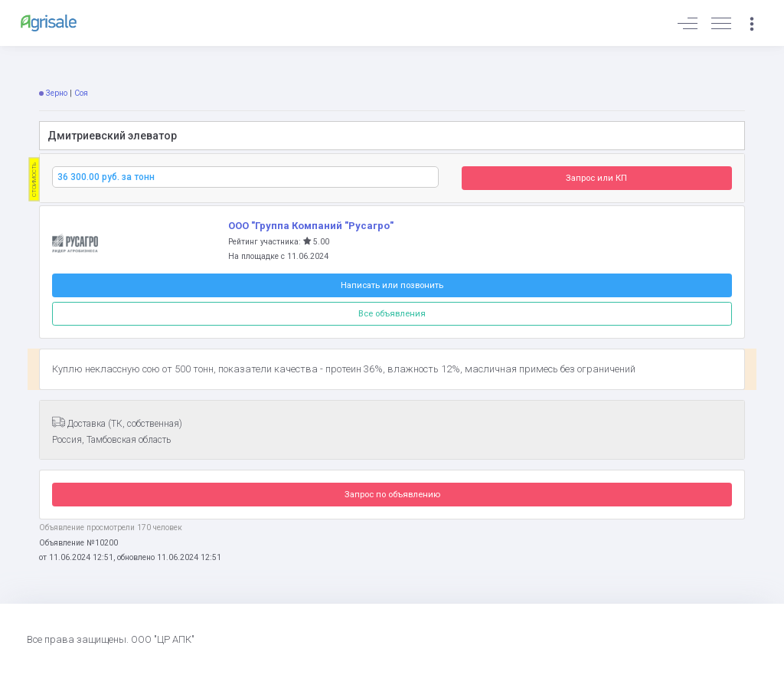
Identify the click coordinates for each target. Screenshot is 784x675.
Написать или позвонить (392, 285)
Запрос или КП (596, 178)
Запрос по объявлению (392, 494)
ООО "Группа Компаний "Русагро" (311, 226)
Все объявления (392, 313)
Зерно (57, 93)
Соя (81, 93)
